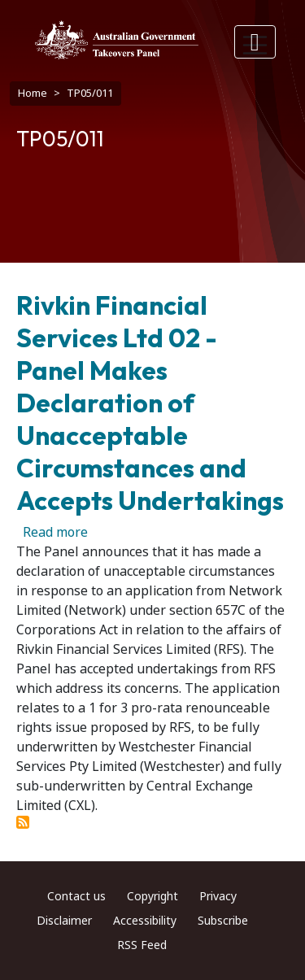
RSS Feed (142, 945)
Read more (55, 532)
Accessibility (145, 921)
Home (33, 93)
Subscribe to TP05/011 (23, 822)
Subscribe (223, 921)
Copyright (152, 896)
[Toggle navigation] (255, 42)
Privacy (218, 896)
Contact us (76, 896)
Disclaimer (64, 921)
